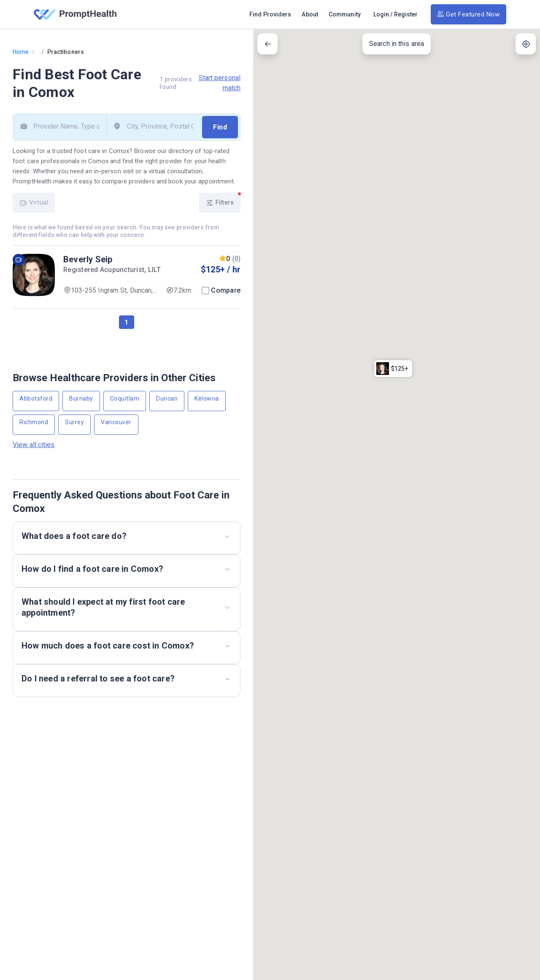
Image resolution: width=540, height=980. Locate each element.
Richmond (34, 422)
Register (406, 14)
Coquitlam (125, 398)
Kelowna (207, 398)
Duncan (167, 398)
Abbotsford (36, 398)
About (310, 14)
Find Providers (270, 14)
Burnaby (81, 398)
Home (21, 52)
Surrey (74, 422)
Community (345, 14)
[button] (393, 30)
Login (381, 14)
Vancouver (116, 422)
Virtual (34, 203)
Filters (223, 200)
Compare (226, 290)
